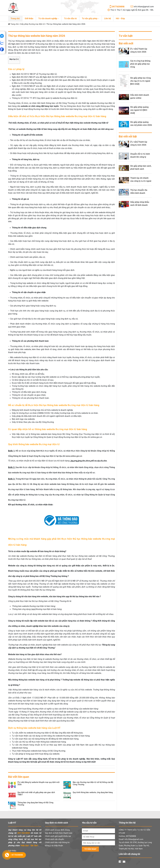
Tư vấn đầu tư (70, 18)
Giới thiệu (29, 18)
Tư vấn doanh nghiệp (48, 18)
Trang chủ (15, 18)
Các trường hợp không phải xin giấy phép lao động (140, 64)
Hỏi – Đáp (120, 18)
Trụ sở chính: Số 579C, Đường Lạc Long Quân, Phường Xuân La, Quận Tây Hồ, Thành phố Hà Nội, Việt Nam (135, 846)
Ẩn (17, 59)
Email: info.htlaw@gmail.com (131, 839)
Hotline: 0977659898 (127, 836)
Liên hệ (107, 18)
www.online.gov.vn (74, 456)
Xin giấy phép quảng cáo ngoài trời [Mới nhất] (139, 110)
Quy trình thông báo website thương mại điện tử (34, 444)
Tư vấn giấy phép (90, 18)
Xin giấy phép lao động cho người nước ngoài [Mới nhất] (140, 81)
